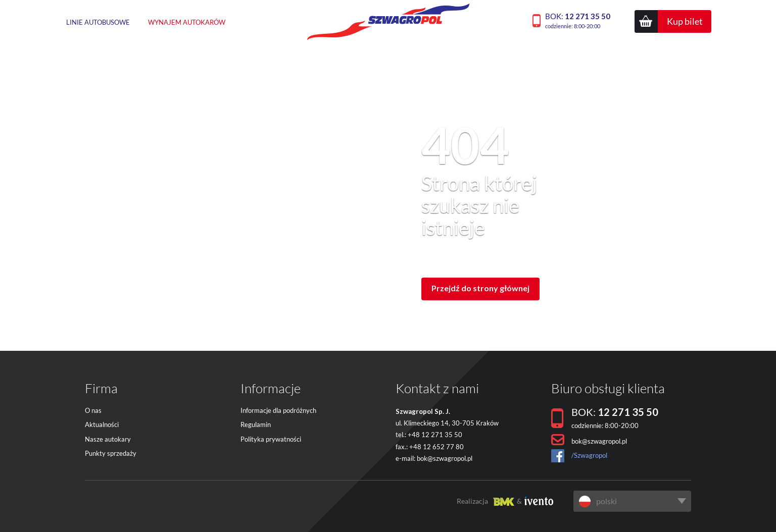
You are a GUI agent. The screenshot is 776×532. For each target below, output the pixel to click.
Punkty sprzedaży (111, 453)
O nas (93, 410)
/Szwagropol (589, 455)
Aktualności (102, 424)
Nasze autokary (108, 439)
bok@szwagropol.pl (445, 458)
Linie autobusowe (98, 22)
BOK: (578, 20)
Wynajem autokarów (187, 22)
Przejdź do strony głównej (480, 288)
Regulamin (256, 424)
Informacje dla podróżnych (278, 410)
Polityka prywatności (271, 439)
